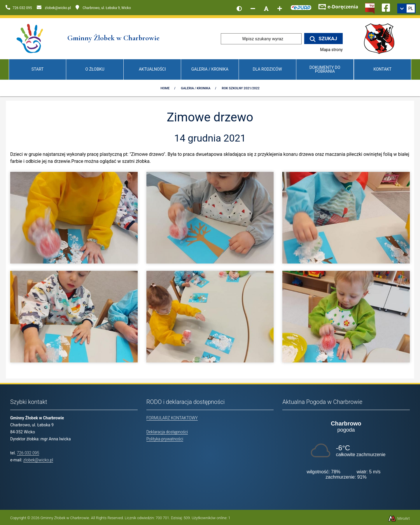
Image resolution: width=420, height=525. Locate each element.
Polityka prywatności (165, 439)
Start (38, 69)
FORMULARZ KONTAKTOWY (172, 418)
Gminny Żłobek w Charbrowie (65, 518)
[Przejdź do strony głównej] (30, 38)
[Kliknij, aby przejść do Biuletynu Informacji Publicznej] (370, 8)
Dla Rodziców (267, 69)
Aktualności (152, 69)
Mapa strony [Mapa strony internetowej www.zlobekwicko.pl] (331, 50)
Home (165, 88)
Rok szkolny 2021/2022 (241, 88)
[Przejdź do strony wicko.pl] (381, 38)
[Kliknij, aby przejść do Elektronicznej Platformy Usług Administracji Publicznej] (301, 7)
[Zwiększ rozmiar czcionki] (280, 8)
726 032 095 (28, 453)
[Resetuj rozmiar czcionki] (266, 8)
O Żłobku (95, 69)
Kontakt (382, 69)
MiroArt (399, 518)
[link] (406, 8)
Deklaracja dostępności (167, 432)
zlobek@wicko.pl (38, 460)
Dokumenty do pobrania (325, 69)
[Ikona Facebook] (386, 7)
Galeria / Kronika (210, 69)
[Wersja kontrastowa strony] (239, 8)
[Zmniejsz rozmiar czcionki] (253, 8)
